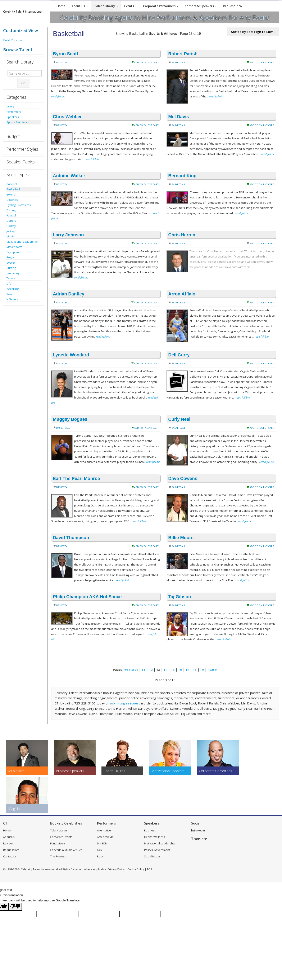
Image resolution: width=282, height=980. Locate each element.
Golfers (11, 221)
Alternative (104, 830)
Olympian (13, 252)
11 (144, 669)
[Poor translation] (15, 907)
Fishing (11, 210)
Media (10, 236)
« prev (133, 669)
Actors (10, 106)
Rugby (11, 257)
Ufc (9, 284)
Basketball (13, 189)
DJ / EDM (102, 843)
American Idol (106, 837)
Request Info (232, 6)
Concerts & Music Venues (66, 850)
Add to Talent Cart (146, 62)
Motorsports (14, 247)
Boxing (11, 194)
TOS (149, 869)
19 (202, 669)
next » (212, 669)
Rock (100, 856)
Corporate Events (61, 837)
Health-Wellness (155, 837)
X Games (12, 299)
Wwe (10, 294)
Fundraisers (58, 843)
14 (165, 669)
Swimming (13, 273)
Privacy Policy (116, 869)
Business (150, 830)
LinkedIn (198, 830)
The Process (58, 856)
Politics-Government (157, 850)
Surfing (11, 268)
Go (23, 83)
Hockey (11, 226)
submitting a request (125, 703)
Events (131, 6)
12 (151, 669)
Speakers (13, 117)
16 (180, 669)
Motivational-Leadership (22, 242)
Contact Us (10, 856)
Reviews (8, 843)
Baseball (12, 184)
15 (173, 669)
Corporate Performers (161, 6)
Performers (14, 112)
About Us (80, 6)
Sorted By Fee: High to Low (253, 32)
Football (12, 215)
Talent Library (106, 6)
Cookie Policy (136, 869)
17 (187, 669)
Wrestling (13, 289)
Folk (100, 850)
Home (61, 6)
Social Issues (152, 856)
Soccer (11, 263)
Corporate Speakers (201, 6)
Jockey (11, 231)
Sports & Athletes (18, 122)
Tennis (11, 278)
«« (126, 669)
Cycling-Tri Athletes (19, 205)
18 (195, 669)
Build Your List (13, 40)
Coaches (12, 200)
